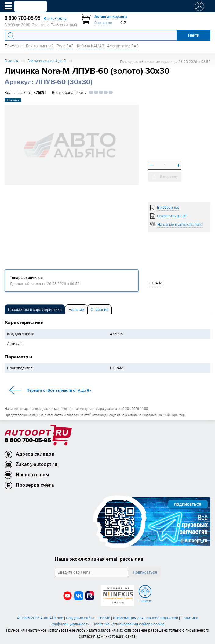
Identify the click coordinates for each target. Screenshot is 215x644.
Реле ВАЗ (65, 46)
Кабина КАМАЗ (91, 46)
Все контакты (55, 18)
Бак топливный (40, 46)
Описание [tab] (100, 310)
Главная (11, 61)
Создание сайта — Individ (88, 618)
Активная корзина (111, 17)
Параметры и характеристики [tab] (35, 310)
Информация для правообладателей (146, 618)
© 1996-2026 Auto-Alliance (40, 618)
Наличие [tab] (76, 310)
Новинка (13, 100)
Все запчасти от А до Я (47, 61)
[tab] (35, 309)
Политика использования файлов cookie (128, 624)
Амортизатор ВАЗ (123, 46)
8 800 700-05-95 (28, 441)
